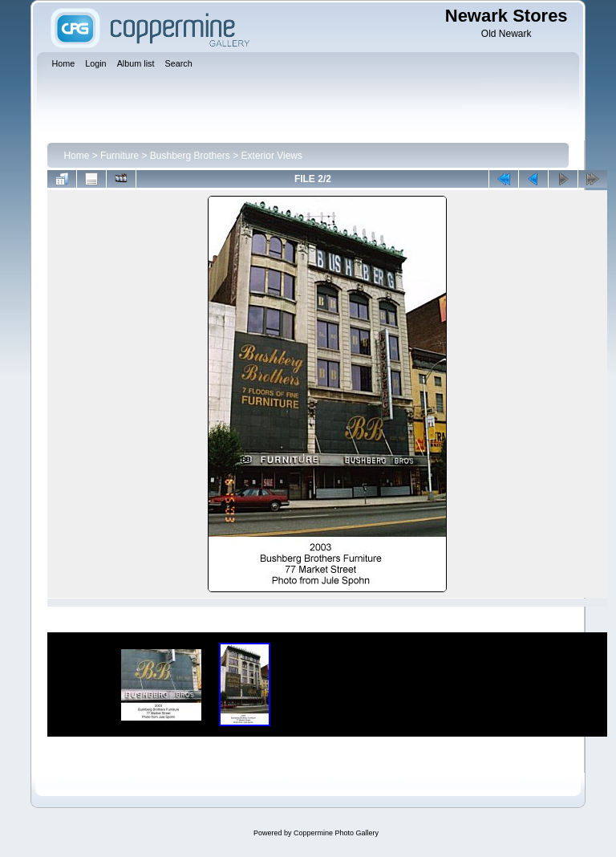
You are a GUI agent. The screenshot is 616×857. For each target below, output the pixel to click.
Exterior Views (272, 156)
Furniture (120, 156)
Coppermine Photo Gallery (336, 833)
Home (76, 156)
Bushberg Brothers (190, 156)
